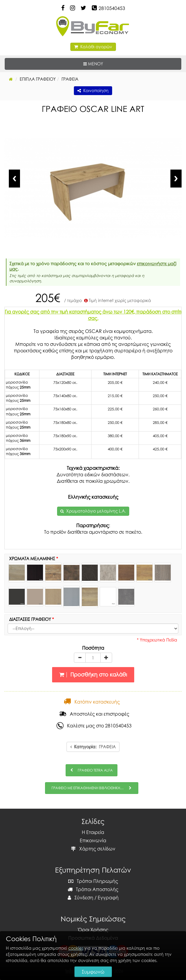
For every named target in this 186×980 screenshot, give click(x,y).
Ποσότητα (93, 648)
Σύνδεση (80, 898)
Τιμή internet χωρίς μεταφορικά (117, 300)
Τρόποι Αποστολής (93, 889)
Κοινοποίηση (93, 91)
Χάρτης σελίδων (93, 849)
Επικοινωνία (93, 840)
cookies (76, 948)
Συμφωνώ (93, 972)
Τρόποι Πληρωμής (93, 881)
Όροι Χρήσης (93, 930)
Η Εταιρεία (93, 832)
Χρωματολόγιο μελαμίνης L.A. (96, 511)
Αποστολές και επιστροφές (94, 714)
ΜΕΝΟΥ (111, 63)
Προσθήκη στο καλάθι (93, 675)
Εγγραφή (108, 898)
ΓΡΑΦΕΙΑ (93, 747)
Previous (14, 179)
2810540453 (112, 8)
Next (176, 179)
